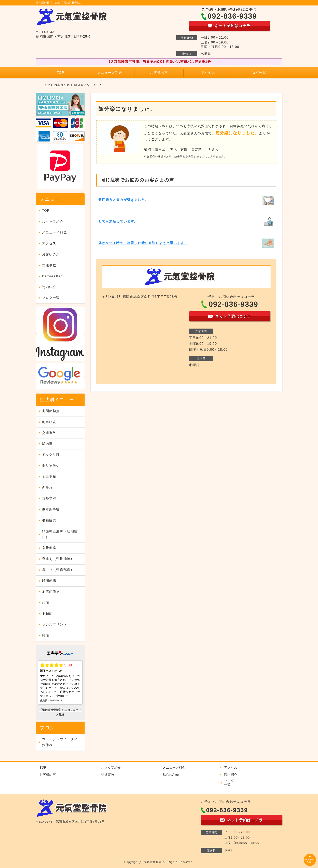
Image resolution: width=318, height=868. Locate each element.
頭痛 (46, 603)
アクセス (208, 73)
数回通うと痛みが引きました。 (123, 200)
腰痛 (46, 635)
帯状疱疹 (49, 548)
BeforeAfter (52, 276)
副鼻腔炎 (49, 422)
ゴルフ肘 (49, 498)
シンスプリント (54, 624)
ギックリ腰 (51, 455)
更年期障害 (51, 509)
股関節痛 (49, 581)
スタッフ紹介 (53, 222)
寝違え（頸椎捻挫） (58, 559)
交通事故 (49, 265)
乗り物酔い (51, 466)
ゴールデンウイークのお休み (60, 742)
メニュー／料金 (110, 73)
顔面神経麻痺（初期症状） (60, 534)
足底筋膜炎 (51, 592)
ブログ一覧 (257, 73)
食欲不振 (49, 477)
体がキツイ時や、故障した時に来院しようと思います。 (143, 243)
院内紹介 (49, 287)
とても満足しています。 (118, 221)
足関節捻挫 (51, 411)
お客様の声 (159, 73)
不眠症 (47, 614)
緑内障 (47, 444)
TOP (61, 73)
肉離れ (47, 488)
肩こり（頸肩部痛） (58, 570)
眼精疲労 (49, 520)
